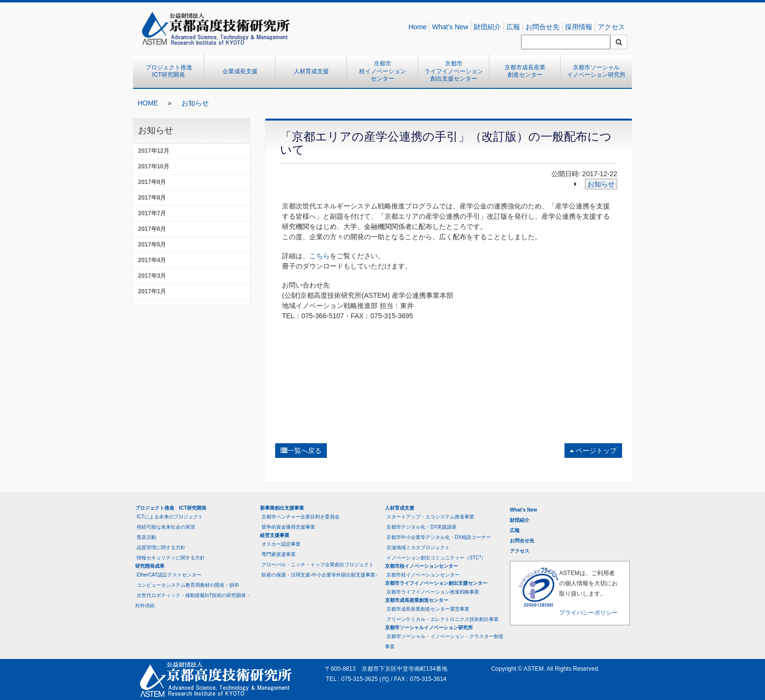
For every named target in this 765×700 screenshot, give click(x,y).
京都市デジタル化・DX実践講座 (422, 527)
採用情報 (579, 27)
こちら (320, 256)
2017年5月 (152, 245)
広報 (513, 27)
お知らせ (195, 103)
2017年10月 (154, 166)
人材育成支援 (311, 71)
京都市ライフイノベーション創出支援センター (454, 71)
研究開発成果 (150, 566)
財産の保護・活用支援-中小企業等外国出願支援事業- (319, 575)
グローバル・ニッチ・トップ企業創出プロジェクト (318, 565)
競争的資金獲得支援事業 (288, 527)
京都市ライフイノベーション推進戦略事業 (433, 592)
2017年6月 (152, 229)
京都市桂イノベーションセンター (382, 71)
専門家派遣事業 (279, 554)
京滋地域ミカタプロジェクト (418, 547)
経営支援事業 (275, 535)
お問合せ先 (543, 27)
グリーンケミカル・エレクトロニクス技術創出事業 (443, 619)
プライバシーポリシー (588, 613)
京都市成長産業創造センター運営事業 (428, 609)
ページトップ (593, 451)
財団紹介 (487, 27)
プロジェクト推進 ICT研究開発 (172, 71)
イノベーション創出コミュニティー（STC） (436, 557)
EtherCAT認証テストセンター (169, 575)
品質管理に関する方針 (161, 547)
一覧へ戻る (301, 451)
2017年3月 (152, 276)
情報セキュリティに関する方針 (171, 558)
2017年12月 (154, 151)
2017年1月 (152, 291)
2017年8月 (152, 198)
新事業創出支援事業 (282, 508)
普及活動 (146, 537)
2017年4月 (152, 260)
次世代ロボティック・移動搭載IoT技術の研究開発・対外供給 (193, 600)
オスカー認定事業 (281, 544)
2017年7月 (152, 213)
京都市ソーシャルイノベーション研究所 (596, 71)
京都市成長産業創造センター (525, 71)
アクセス (611, 27)
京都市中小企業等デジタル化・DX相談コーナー (439, 537)
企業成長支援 (240, 71)
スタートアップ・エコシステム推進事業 (430, 517)
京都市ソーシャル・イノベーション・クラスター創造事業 (444, 641)
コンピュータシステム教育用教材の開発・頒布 (188, 585)
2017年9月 (152, 182)
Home (417, 27)
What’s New (450, 27)
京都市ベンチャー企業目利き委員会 (301, 517)
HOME (148, 103)
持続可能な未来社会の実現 (166, 527)
